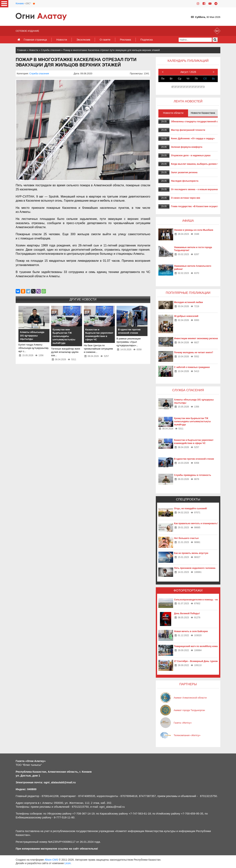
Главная (22, 50)
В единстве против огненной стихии (194, 459)
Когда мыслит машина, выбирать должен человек (198, 164)
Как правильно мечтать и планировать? (196, 523)
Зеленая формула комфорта (186, 147)
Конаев (20, 3)
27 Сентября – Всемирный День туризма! (197, 661)
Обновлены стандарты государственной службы (198, 122)
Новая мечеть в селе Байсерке (191, 631)
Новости (62, 40)
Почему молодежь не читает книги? (194, 352)
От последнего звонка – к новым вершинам (195, 189)
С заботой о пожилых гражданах (192, 367)
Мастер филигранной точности (188, 130)
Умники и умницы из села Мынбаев (194, 230)
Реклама (125, 40)
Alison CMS (51, 860)
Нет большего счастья (186, 538)
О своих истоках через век (185, 198)
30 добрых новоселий (186, 316)
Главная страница (35, 40)
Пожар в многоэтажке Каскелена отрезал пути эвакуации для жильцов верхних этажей (112, 50)
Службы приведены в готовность (193, 475)
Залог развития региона (184, 172)
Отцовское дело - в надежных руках (191, 155)
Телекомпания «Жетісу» (187, 735)
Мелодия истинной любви (188, 302)
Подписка (146, 40)
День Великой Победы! (187, 613)
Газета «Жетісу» (183, 723)
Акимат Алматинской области (190, 698)
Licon (68, 863)
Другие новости (83, 299)
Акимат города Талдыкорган (189, 710)
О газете (105, 40)
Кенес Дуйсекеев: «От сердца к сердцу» (193, 139)
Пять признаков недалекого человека (195, 568)
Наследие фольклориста (185, 181)
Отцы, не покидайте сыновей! (191, 509)
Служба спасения (51, 50)
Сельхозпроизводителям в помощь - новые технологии (205, 600)
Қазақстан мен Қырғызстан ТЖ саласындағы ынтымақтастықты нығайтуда (192, 421)
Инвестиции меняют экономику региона (196, 338)
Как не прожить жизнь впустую (191, 553)
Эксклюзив (83, 40)
